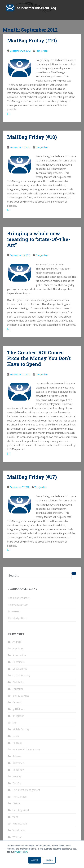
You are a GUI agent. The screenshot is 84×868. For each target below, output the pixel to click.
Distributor (18, 682)
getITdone (18, 709)
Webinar (17, 837)
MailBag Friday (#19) (32, 40)
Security (17, 776)
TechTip (17, 783)
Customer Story (21, 675)
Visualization (19, 830)
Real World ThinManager (26, 749)
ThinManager (20, 797)
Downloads (14, 611)
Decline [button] (49, 860)
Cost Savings (20, 669)
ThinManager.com (18, 605)
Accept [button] (35, 860)
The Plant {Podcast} (19, 598)
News (16, 736)
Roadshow (18, 770)
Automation (19, 655)
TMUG (16, 803)
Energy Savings (21, 696)
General (17, 702)
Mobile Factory (21, 729)
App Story (18, 648)
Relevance (18, 763)
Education (18, 689)
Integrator (18, 716)
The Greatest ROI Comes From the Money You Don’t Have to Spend (39, 358)
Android (17, 642)
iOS (14, 723)
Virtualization (20, 824)
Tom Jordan (42, 51)
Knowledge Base (17, 618)
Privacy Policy (21, 852)
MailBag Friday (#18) (32, 137)
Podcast (17, 743)
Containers (19, 662)
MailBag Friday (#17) (32, 477)
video (16, 817)
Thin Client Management (26, 790)
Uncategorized (21, 810)
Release (17, 756)
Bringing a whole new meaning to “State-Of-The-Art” (39, 239)
